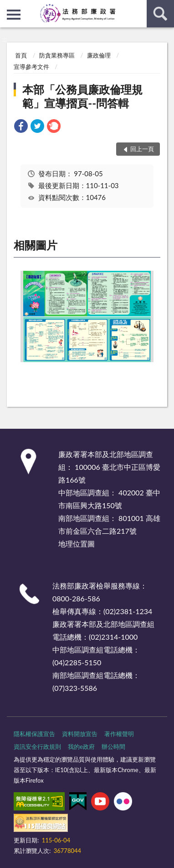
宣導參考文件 (31, 67)
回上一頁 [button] (142, 149)
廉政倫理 (99, 55)
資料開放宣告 (80, 734)
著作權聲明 (119, 734)
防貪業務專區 (57, 55)
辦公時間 (113, 747)
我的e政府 (81, 747)
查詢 (160, 14)
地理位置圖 (77, 544)
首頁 (21, 55)
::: (7, 7)
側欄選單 (14, 15)
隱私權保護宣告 (34, 734)
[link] (21, 127)
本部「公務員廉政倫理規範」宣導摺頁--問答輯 (82, 96)
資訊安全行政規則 (37, 747)
